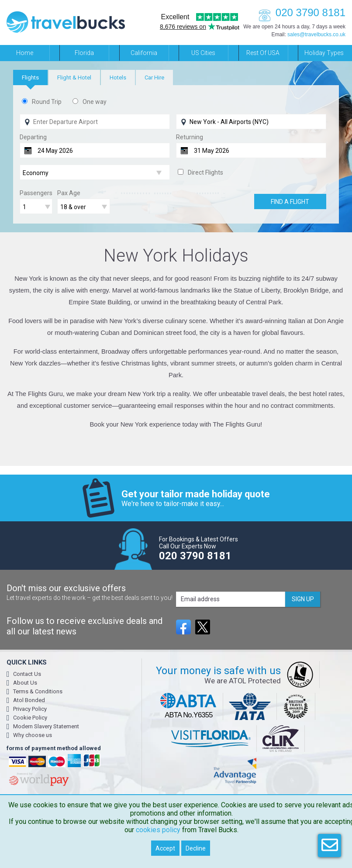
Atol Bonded (29, 700)
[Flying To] (251, 122)
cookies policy (158, 830)
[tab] (30, 77)
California (144, 53)
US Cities (203, 53)
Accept (165, 848)
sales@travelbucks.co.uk (316, 34)
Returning (190, 137)
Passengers (36, 193)
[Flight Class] (95, 173)
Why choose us (33, 735)
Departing (33, 137)
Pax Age (69, 193)
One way (95, 102)
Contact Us (27, 674)
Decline (196, 848)
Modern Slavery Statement (46, 726)
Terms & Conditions (38, 691)
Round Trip (47, 102)
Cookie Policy (30, 718)
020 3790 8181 (300, 12)
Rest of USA (263, 53)
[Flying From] (95, 122)
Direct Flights (205, 172)
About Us (25, 683)
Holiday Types (324, 53)
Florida (84, 53)
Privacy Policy (30, 709)
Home (25, 53)
